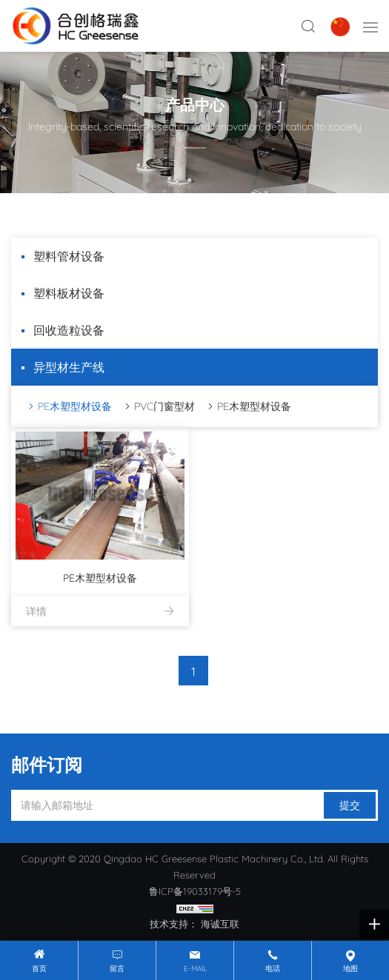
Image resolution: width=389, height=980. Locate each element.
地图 (350, 969)
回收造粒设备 (69, 330)
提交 (350, 805)
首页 (39, 969)
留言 (117, 969)
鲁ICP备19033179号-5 (195, 891)
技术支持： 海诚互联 (194, 924)
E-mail (195, 969)
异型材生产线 (69, 367)
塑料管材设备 (69, 256)
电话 (273, 969)
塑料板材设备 (69, 293)
